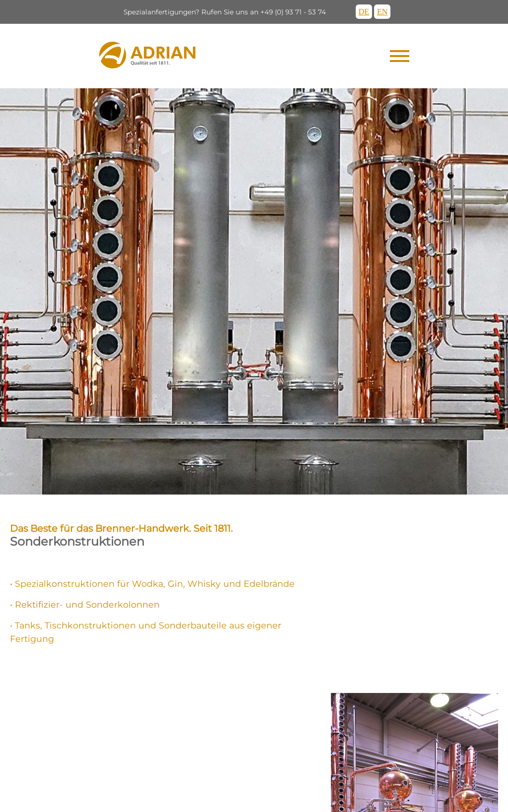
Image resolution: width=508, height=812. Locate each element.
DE (364, 12)
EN (382, 12)
